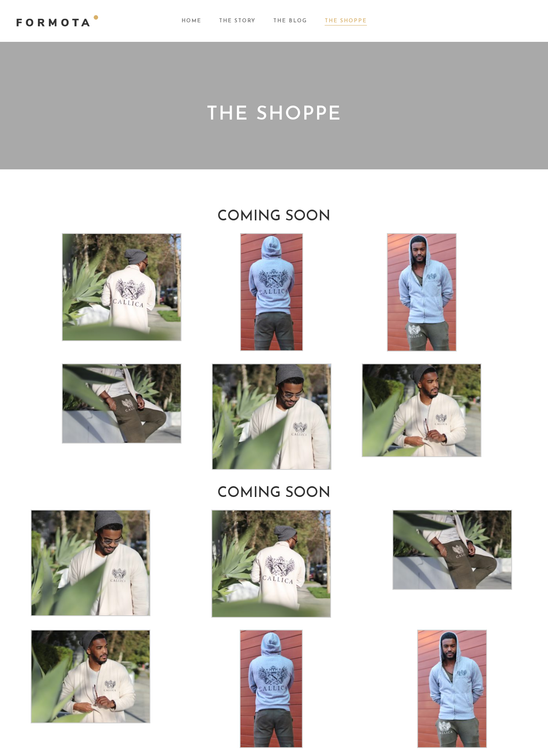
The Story (237, 21)
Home (191, 21)
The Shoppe (346, 21)
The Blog (290, 21)
